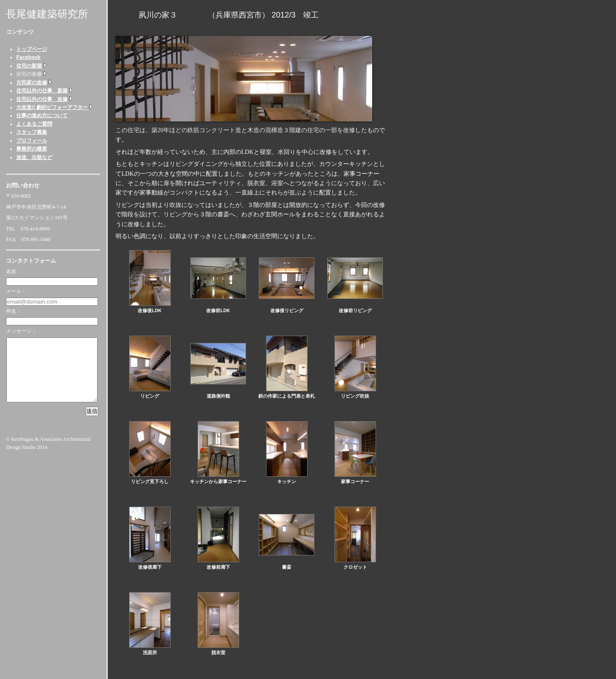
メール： (16, 291)
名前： (14, 272)
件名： (14, 311)
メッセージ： (21, 331)
